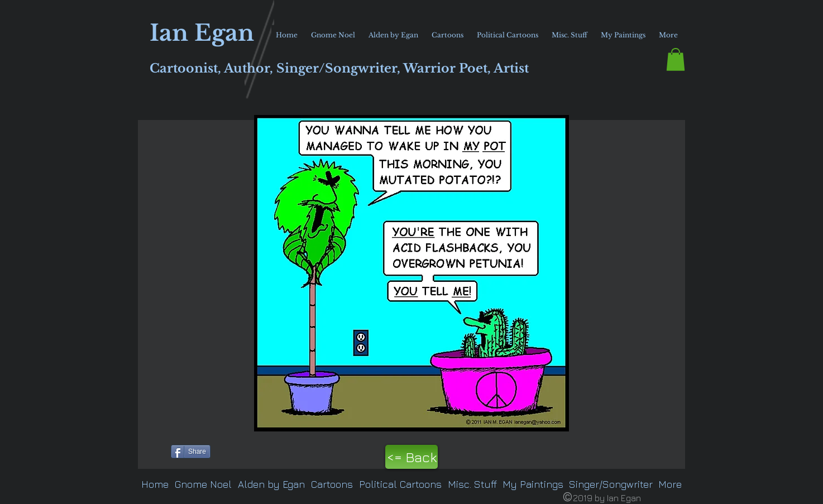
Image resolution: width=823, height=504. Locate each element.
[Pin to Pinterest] (152, 450)
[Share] (191, 452)
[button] (676, 59)
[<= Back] (411, 457)
